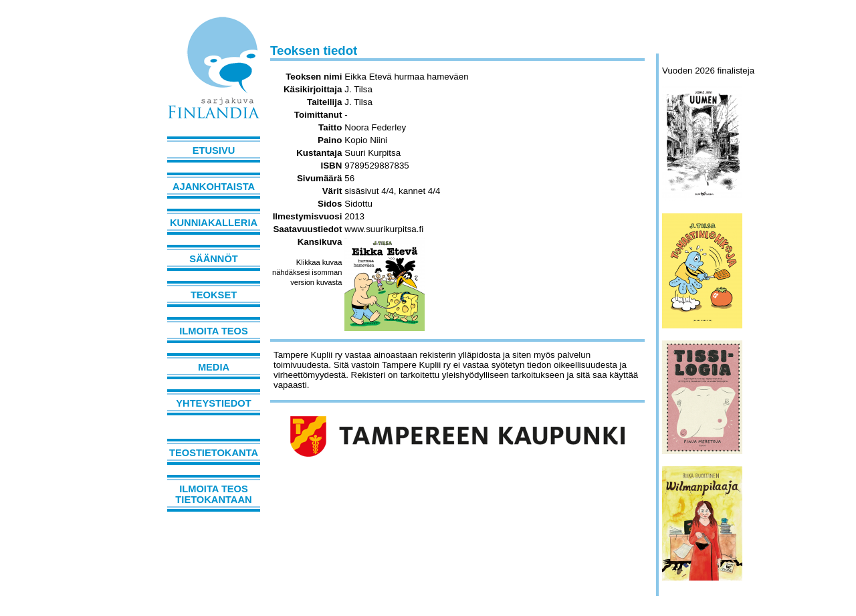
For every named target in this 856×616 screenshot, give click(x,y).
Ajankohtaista (214, 187)
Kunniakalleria (214, 223)
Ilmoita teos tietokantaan (213, 494)
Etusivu (214, 150)
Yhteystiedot (213, 403)
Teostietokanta (214, 453)
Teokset (214, 295)
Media (214, 367)
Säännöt (213, 259)
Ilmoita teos (214, 331)
